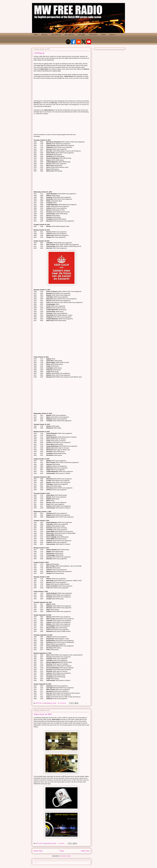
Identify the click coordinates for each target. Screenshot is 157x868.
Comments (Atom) (65, 856)
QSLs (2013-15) (69, 35)
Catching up (39, 53)
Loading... (36, 862)
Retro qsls (45, 35)
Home (36, 35)
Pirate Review (93, 35)
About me (112, 35)
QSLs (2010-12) (56, 35)
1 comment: (61, 843)
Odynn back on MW (43, 714)
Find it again (82, 35)
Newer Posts (38, 851)
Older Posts (85, 851)
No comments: (62, 703)
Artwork (103, 35)
